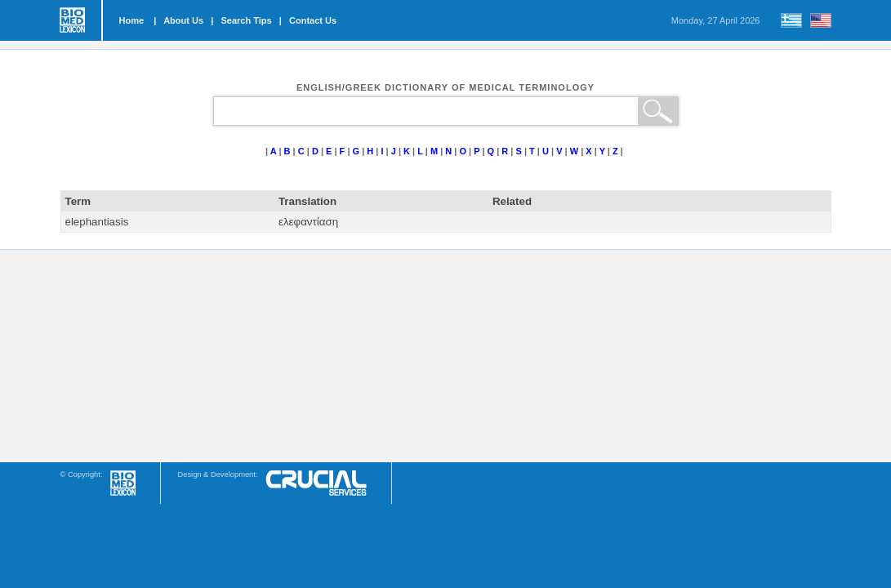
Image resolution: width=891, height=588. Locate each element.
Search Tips (246, 20)
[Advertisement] (446, 356)
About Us (183, 20)
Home (132, 20)
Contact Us (313, 20)
